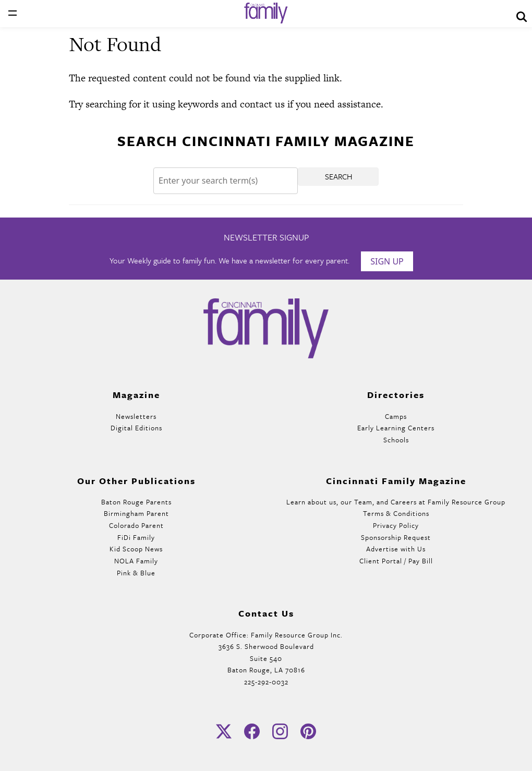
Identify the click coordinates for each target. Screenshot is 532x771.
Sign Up (387, 261)
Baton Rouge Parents (136, 502)
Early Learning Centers (396, 428)
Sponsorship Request (396, 537)
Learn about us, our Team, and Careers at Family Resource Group (396, 502)
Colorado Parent (136, 525)
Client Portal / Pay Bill (396, 561)
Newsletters (136, 416)
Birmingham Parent (136, 513)
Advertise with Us (396, 549)
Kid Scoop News (136, 549)
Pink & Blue (136, 573)
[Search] (226, 181)
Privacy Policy (396, 525)
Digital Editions (136, 428)
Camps (396, 416)
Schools (396, 440)
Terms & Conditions (396, 513)
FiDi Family (136, 537)
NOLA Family (136, 561)
